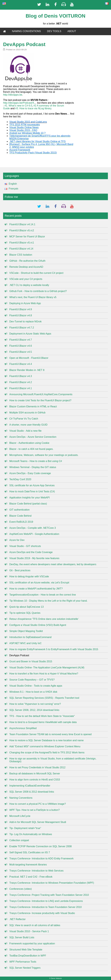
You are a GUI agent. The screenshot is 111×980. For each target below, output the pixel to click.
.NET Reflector (17, 919)
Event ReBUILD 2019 (21, 522)
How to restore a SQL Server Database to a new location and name (46, 740)
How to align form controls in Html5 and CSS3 (35, 780)
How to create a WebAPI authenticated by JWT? (36, 589)
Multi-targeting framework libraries (28, 865)
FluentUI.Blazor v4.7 (21, 340)
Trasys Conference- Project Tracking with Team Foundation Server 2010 (49, 895)
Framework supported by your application (32, 943)
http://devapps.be (13, 95)
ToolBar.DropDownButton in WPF (28, 956)
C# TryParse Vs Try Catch (24, 419)
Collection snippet (19, 840)
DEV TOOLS (54, 31)
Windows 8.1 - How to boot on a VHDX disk (33, 692)
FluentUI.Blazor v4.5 (21, 352)
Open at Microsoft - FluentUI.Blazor (29, 358)
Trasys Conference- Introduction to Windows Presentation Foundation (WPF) (52, 883)
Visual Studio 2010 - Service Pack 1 (29, 931)
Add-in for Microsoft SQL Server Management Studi (38, 822)
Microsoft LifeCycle (20, 816)
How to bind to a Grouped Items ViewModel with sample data (43, 722)
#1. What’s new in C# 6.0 (18, 106)
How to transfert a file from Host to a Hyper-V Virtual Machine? (44, 674)
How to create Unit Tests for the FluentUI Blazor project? (40, 400)
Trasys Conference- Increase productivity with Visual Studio (42, 913)
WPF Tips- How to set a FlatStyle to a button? (35, 810)
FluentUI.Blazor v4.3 (21, 376)
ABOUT (72, 31)
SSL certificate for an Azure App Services (32, 485)
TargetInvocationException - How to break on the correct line (43, 595)
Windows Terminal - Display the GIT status (33, 467)
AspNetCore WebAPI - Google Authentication (34, 534)
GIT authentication (19, 510)
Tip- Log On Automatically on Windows (31, 834)
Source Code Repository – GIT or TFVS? (32, 680)
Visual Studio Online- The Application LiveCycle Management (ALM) (47, 668)
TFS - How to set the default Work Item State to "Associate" (42, 716)
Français (11, 189)
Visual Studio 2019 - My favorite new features (34, 558)
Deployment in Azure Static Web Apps (30, 334)
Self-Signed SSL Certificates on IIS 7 (30, 852)
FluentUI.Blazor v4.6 (21, 346)
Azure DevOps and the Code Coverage (31, 552)
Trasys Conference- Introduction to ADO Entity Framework (41, 859)
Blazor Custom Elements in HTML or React (33, 406)
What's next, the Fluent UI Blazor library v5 (33, 297)
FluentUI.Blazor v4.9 (21, 309)
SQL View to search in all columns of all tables (35, 925)
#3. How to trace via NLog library (33, 108)
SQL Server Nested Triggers (25, 968)
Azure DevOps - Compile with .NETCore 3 (33, 528)
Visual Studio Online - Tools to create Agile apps (36, 686)
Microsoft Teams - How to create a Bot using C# (36, 461)
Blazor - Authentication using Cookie (29, 443)
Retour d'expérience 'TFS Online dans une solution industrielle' (44, 619)
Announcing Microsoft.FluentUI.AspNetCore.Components (41, 394)
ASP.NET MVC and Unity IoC (25, 643)
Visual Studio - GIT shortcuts (25, 546)
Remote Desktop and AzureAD (26, 267)
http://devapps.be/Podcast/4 (18, 103)
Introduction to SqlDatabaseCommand (30, 637)
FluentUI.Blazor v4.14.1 (22, 224)
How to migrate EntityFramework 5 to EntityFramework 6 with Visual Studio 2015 (54, 649)
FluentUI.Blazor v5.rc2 (22, 230)
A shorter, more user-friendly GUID (28, 425)
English (10, 184)
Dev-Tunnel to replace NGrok (25, 322)
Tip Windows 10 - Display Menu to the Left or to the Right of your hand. (48, 601)
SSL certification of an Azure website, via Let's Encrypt (39, 583)
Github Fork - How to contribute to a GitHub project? (38, 291)
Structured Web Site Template (26, 950)
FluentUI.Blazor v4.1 (21, 388)
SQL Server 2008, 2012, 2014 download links (34, 710)
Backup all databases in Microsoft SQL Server (35, 774)
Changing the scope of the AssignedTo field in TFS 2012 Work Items (47, 753)
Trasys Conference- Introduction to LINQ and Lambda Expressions (46, 901)
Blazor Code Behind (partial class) (28, 504)
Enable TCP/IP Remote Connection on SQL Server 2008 (40, 846)
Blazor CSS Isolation (21, 255)
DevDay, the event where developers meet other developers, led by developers (53, 564)
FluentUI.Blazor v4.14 (21, 249)
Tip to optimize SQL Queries (25, 613)
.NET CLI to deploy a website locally (29, 285)
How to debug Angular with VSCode (29, 576)
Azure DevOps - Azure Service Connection (33, 437)
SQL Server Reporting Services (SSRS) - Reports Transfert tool (44, 698)
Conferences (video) (21, 889)
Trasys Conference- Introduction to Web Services (36, 871)
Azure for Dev (17, 540)
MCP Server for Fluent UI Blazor (27, 237)
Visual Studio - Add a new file (25, 431)
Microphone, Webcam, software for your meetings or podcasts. (44, 455)
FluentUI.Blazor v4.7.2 (22, 328)
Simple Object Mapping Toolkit (26, 631)
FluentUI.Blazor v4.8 (21, 315)
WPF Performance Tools (23, 962)
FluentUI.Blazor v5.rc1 (22, 243)
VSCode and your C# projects (26, 279)
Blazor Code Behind (20, 516)
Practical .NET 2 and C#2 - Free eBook (31, 877)
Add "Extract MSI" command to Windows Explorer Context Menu (45, 746)
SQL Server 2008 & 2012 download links (32, 792)
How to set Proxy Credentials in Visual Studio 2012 (37, 767)
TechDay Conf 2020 (20, 479)
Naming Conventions (21, 798)
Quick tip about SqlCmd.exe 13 (27, 607)
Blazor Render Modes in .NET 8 (27, 370)
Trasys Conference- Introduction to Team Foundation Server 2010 (45, 907)
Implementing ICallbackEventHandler (30, 786)
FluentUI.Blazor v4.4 (21, 364)
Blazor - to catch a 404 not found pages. (31, 449)
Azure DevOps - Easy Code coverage (30, 473)
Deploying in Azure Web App (25, 303)
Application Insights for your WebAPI (29, 498)
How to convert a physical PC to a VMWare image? (38, 804)
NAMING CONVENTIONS (26, 31)
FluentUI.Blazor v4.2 (21, 382)
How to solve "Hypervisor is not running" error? (35, 704)
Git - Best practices (20, 570)
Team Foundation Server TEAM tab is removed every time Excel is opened (50, 734)
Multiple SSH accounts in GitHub (27, 413)
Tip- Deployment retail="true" (25, 828)
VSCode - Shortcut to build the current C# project (36, 273)
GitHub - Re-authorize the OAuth (27, 261)
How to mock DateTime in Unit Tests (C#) (32, 491)
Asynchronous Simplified (23, 728)
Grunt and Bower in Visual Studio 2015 (31, 661)
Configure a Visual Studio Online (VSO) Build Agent (38, 625)
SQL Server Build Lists (22, 937)
